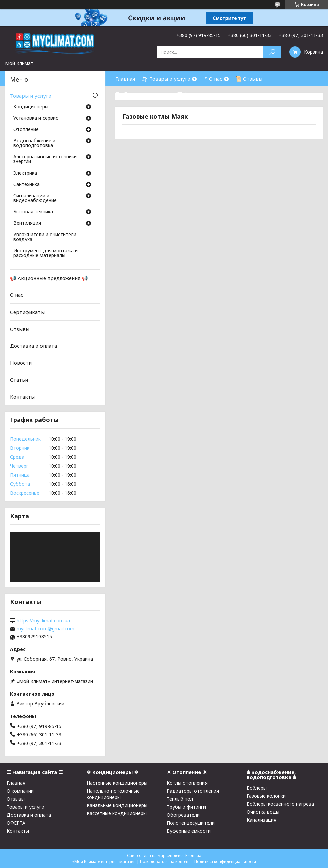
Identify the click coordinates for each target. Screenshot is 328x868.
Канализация (262, 820)
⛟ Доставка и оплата (143, 94)
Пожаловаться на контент (165, 861)
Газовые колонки (266, 796)
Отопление (26, 130)
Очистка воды (263, 812)
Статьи (19, 380)
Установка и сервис (36, 118)
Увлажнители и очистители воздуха (45, 237)
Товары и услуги (31, 96)
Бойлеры (257, 788)
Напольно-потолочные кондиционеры (113, 794)
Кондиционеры (31, 107)
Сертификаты (27, 312)
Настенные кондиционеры (117, 783)
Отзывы (20, 329)
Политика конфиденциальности (225, 861)
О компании (20, 791)
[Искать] (272, 52)
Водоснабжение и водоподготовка (34, 143)
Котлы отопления (187, 783)
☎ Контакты (193, 94)
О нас (17, 295)
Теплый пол (180, 799)
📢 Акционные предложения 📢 (49, 278)
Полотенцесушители (191, 823)
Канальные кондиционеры (117, 805)
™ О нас (213, 79)
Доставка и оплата (33, 346)
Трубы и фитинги (186, 807)
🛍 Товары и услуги (166, 79)
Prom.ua (193, 855)
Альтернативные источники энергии (45, 159)
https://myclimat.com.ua (43, 621)
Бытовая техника (33, 212)
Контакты (22, 397)
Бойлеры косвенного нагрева (280, 804)
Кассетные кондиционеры (117, 813)
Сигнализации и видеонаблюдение (35, 198)
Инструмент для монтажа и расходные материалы (46, 253)
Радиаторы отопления (193, 791)
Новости (21, 363)
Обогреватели (183, 815)
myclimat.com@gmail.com (46, 629)
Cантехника (27, 185)
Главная (125, 79)
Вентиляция (27, 223)
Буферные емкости (189, 831)
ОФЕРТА (16, 823)
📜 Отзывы (249, 79)
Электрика (25, 173)
